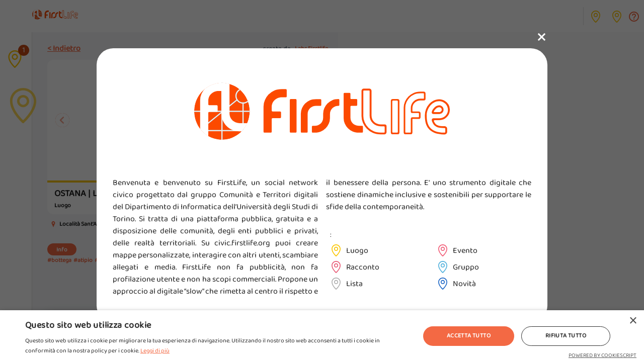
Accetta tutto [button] (469, 336)
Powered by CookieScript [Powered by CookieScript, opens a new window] (602, 355)
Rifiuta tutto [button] (566, 336)
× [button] (633, 321)
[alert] (322, 336)
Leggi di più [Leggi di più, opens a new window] (155, 351)
